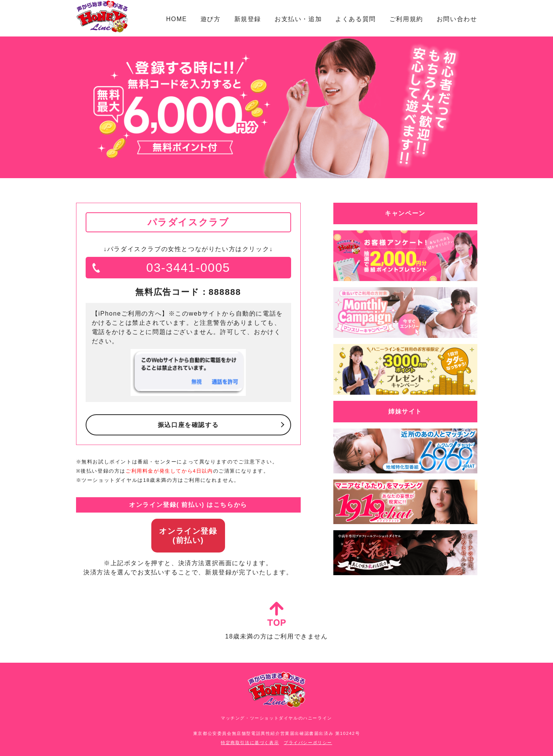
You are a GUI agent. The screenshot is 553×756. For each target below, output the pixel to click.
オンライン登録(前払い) (188, 536)
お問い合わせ (457, 19)
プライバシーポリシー (308, 743)
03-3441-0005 (188, 268)
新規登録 (248, 19)
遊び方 (211, 19)
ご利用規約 (406, 19)
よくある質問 (356, 19)
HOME (176, 19)
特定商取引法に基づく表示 (250, 743)
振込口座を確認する (188, 425)
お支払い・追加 (298, 19)
